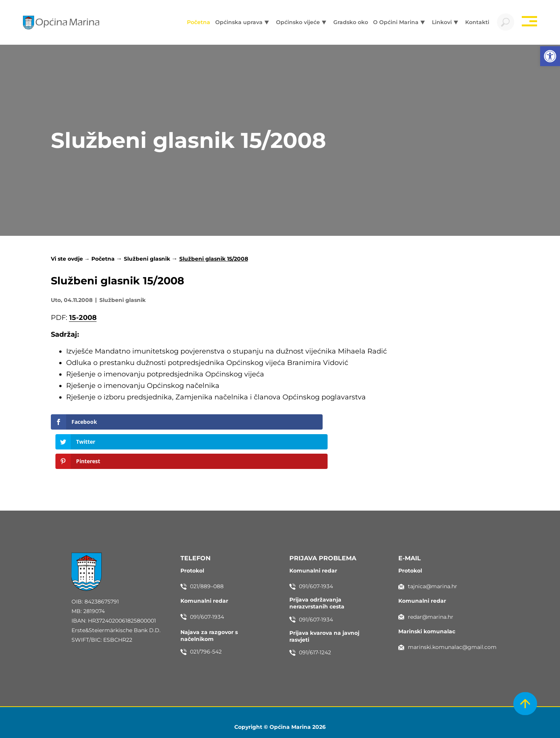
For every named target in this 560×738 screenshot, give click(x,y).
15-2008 (83, 319)
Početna (103, 261)
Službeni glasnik (147, 261)
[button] (550, 56)
